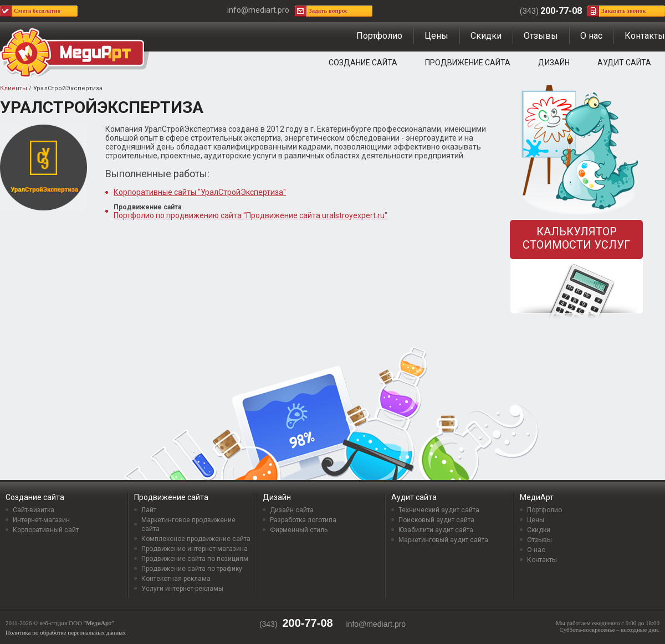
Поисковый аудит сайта (436, 520)
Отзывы (541, 36)
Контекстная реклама (176, 579)
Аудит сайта (624, 63)
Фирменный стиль (299, 530)
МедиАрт (537, 497)
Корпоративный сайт (46, 530)
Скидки (486, 36)
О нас (591, 36)
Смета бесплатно (37, 11)
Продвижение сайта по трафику (192, 569)
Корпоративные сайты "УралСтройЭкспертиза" (200, 192)
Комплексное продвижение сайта (196, 539)
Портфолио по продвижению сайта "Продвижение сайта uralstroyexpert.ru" (250, 215)
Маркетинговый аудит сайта (443, 540)
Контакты (645, 36)
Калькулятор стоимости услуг (576, 238)
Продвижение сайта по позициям (195, 559)
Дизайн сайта (292, 510)
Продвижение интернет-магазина (195, 549)
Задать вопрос (328, 11)
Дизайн (554, 63)
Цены (436, 36)
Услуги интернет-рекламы (182, 589)
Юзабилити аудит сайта (436, 530)
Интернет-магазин (41, 520)
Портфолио (379, 36)
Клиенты (14, 88)
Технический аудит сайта (439, 510)
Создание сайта (363, 63)
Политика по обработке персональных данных (66, 632)
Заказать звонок (624, 11)
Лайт (149, 510)
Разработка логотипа (303, 520)
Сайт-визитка (34, 510)
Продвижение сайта (468, 63)
